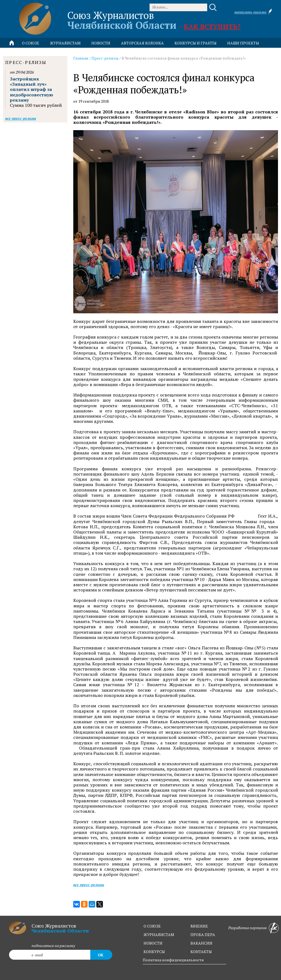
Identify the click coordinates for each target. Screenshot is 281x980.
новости (101, 43)
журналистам (159, 935)
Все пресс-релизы (89, 885)
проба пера (203, 935)
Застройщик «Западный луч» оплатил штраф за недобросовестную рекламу (32, 89)
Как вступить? (212, 26)
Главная (81, 58)
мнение (199, 926)
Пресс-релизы (105, 58)
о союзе (152, 926)
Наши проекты (243, 43)
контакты (201, 952)
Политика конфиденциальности (173, 960)
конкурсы (154, 952)
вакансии (201, 943)
